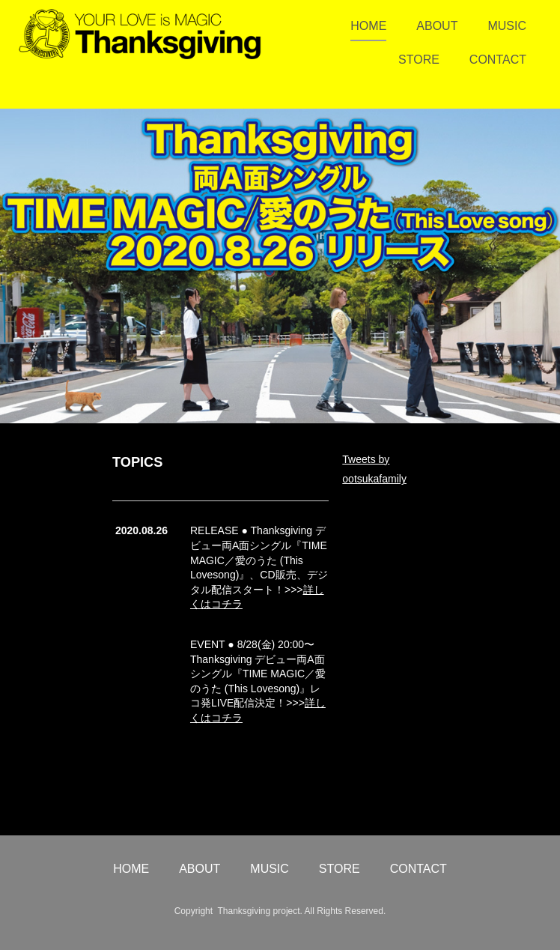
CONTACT (498, 60)
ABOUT (437, 26)
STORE (419, 60)
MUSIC (507, 26)
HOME (368, 26)
